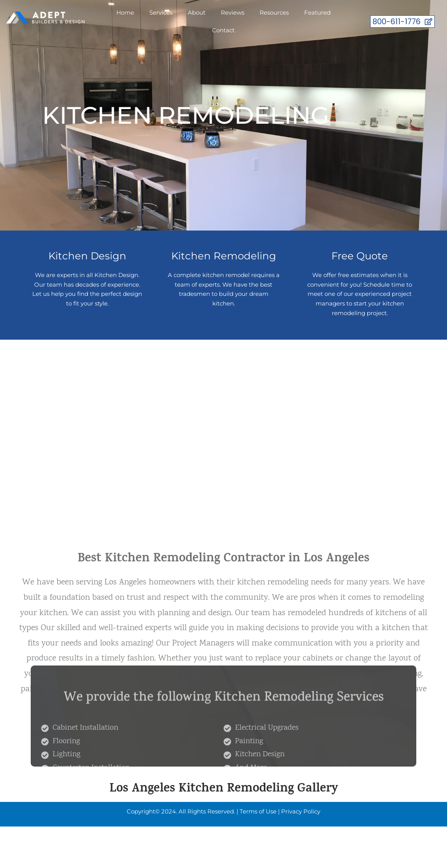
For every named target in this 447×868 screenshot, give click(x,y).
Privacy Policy (301, 811)
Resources (274, 12)
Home (125, 12)
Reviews (233, 12)
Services (161, 12)
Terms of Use (258, 811)
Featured (317, 12)
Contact (223, 30)
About (197, 12)
